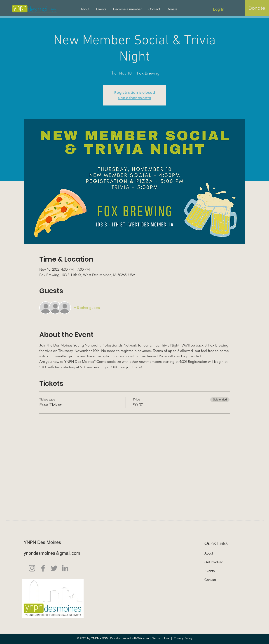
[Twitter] (54, 568)
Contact (210, 580)
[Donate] (257, 8)
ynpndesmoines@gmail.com (52, 553)
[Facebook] (43, 568)
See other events (135, 98)
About (209, 553)
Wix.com (143, 638)
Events (210, 571)
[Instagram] (32, 568)
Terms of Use (161, 638)
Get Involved (214, 562)
